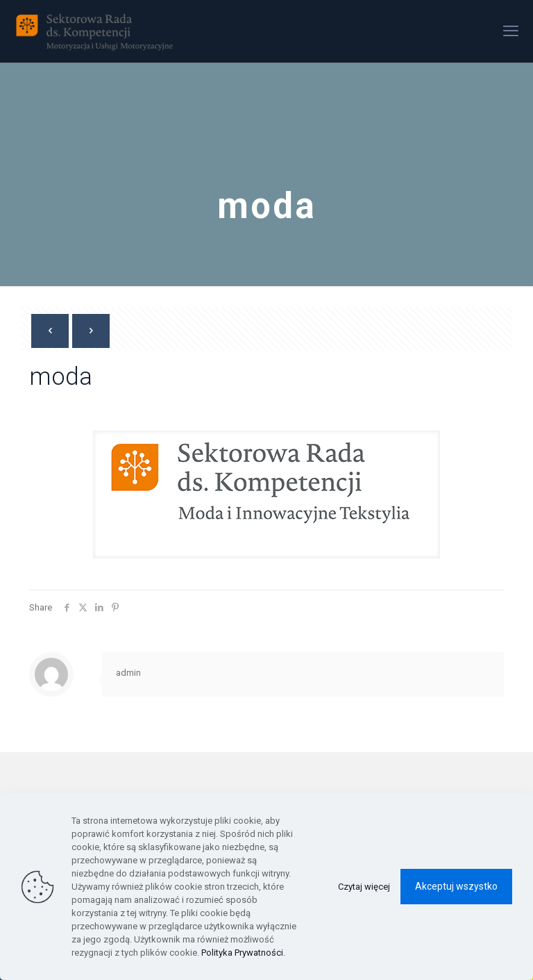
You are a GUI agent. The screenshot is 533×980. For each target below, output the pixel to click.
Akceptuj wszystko (456, 886)
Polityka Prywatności (242, 953)
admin (128, 673)
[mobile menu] (511, 31)
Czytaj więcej (364, 887)
